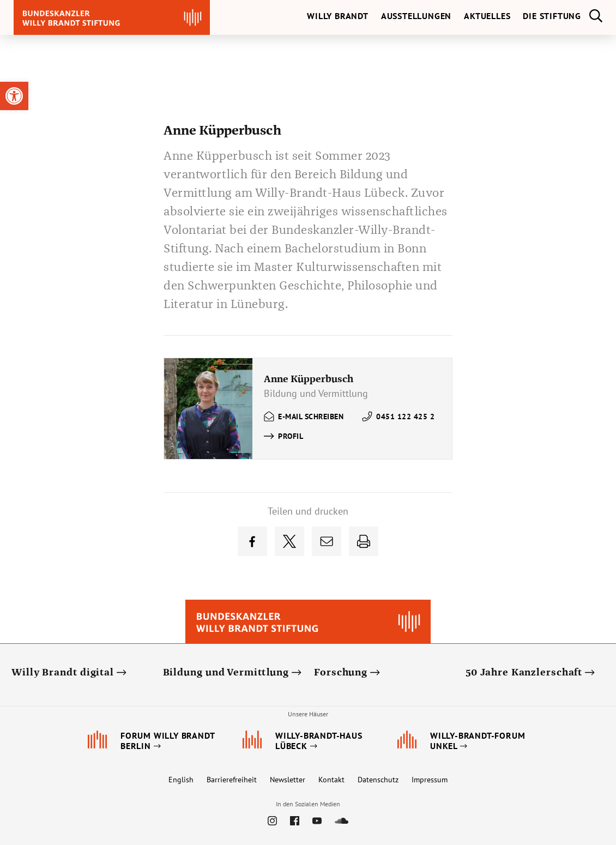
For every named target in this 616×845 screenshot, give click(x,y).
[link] (14, 96)
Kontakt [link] (331, 780)
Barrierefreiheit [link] (232, 780)
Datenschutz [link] (378, 780)
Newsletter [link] (288, 780)
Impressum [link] (430, 780)
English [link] (181, 780)
